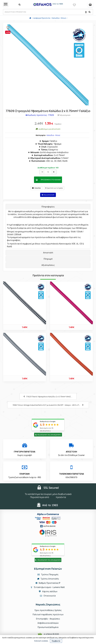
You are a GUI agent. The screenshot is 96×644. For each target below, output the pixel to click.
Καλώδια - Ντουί (53, 135)
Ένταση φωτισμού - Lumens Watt (49, 587)
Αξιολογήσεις (48, 265)
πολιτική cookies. (41, 641)
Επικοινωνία (50, 596)
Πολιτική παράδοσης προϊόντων (48, 614)
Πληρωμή (48, 259)
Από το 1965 (58, 4)
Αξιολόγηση (64, 115)
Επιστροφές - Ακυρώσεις (48, 619)
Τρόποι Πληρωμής (48, 574)
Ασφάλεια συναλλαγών (48, 623)
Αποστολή (48, 253)
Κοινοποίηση (48, 195)
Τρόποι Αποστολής (48, 579)
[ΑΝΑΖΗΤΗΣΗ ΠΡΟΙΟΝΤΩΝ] (48, 12)
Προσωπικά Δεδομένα (48, 627)
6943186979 (71, 477)
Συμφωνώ (56, 641)
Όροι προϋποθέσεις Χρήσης (48, 610)
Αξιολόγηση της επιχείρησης (48, 435)
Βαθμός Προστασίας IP (48, 583)
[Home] (30, 18)
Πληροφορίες (48, 207)
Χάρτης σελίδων (48, 591)
